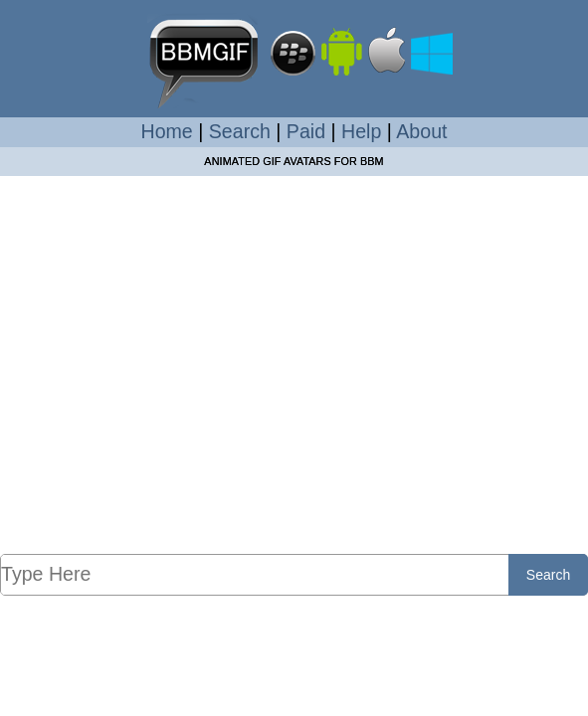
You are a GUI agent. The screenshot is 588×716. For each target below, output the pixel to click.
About (421, 131)
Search (240, 131)
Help (361, 131)
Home (167, 131)
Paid (306, 131)
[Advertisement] (294, 364)
